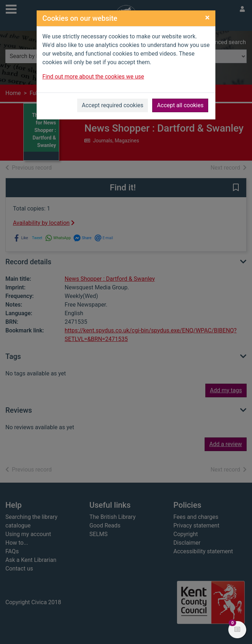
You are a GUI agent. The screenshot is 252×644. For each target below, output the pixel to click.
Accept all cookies (180, 105)
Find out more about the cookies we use (93, 77)
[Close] (207, 18)
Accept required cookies (113, 105)
